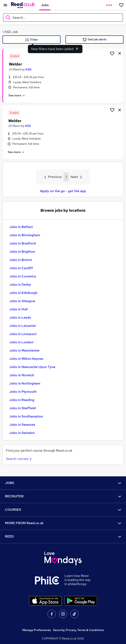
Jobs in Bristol (21, 260)
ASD (28, 69)
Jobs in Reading (22, 400)
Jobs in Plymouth (23, 392)
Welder (15, 64)
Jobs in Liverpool (23, 334)
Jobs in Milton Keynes (26, 359)
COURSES (63, 510)
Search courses (19, 459)
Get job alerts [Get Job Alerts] (95, 40)
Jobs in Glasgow (22, 301)
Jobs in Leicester (23, 326)
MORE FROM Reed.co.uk (63, 523)
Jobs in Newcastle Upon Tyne (32, 367)
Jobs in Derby (20, 285)
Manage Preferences (37, 630)
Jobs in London (21, 342)
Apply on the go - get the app (63, 191)
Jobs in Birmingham (25, 235)
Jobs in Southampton (26, 416)
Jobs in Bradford (23, 243)
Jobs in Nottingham (25, 383)
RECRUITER (63, 496)
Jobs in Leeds (20, 317)
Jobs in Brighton (22, 252)
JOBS (63, 483)
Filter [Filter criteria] (32, 40)
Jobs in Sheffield (23, 408)
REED (63, 536)
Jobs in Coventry (23, 276)
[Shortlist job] (112, 53)
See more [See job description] (17, 96)
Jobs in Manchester (24, 350)
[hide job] (120, 53)
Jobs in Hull (18, 309)
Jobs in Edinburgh (23, 293)
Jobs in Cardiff (21, 268)
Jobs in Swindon (22, 433)
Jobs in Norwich (22, 375)
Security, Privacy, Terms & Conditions (78, 630)
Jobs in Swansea (22, 425)
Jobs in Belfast (21, 227)
